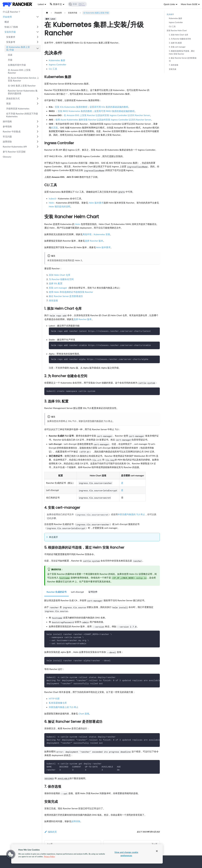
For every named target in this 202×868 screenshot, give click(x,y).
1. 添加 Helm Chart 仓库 (179, 35)
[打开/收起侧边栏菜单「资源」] (38, 104)
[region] (87, 854)
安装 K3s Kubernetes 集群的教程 (71, 107)
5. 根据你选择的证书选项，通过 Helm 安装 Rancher (182, 52)
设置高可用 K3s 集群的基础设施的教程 (109, 107)
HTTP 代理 (54, 699)
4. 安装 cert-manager (177, 47)
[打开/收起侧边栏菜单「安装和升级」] (38, 32)
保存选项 (53, 300)
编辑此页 (51, 832)
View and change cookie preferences (126, 854)
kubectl (52, 198)
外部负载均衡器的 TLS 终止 (99, 421)
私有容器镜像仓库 (58, 703)
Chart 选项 (84, 713)
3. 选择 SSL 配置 (175, 43)
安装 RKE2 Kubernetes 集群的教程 (75, 111)
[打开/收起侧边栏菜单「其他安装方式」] (38, 98)
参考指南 (7, 126)
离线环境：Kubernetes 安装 (96, 234)
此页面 (54, 128)
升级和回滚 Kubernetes (18, 108)
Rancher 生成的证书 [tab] (57, 592)
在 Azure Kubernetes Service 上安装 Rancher (23, 79)
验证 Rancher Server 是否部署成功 (66, 296)
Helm (51, 203)
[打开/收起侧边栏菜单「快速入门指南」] (38, 27)
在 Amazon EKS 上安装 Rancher (19, 71)
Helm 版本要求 (96, 203)
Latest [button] (41, 4)
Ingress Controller (58, 64)
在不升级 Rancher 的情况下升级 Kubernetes (22, 115)
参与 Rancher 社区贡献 (14, 152)
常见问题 (7, 136)
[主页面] (47, 13)
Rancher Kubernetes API (15, 147)
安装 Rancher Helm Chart (177, 30)
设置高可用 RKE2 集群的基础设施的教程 (114, 111)
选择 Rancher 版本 (94, 241)
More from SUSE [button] (189, 4)
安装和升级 (10, 32)
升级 (10, 60)
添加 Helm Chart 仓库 (60, 275)
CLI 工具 (53, 69)
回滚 (10, 55)
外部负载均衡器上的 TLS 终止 (64, 707)
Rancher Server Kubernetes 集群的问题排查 (23, 92)
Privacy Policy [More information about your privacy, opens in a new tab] (49, 857)
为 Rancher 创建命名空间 (61, 279)
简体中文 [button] (56, 4)
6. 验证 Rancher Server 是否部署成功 (183, 59)
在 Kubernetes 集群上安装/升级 (18, 48)
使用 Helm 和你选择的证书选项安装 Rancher (71, 292)
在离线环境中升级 (17, 65)
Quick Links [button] (169, 4)
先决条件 (170, 14)
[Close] (157, 851)
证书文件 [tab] (93, 592)
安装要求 (11, 37)
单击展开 (53, 537)
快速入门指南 (11, 27)
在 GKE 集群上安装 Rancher (22, 86)
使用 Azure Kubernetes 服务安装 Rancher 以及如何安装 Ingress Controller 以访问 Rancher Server (103, 120)
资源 (8, 103)
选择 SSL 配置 (56, 283)
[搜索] (77, 4)
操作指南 (7, 121)
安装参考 (11, 42)
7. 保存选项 (174, 65)
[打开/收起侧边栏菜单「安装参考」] (38, 42)
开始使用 (7, 17)
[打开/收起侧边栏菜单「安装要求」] (38, 37)
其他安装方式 (13, 98)
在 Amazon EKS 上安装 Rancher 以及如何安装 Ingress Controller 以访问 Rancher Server (107, 115)
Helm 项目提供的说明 (60, 206)
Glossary (7, 157)
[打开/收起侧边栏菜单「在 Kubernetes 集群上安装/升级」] (38, 48)
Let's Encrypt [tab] (77, 592)
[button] (11, 854)
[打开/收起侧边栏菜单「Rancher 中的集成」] (38, 131)
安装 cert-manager (58, 288)
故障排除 (7, 141)
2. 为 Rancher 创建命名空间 (180, 39)
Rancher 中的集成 (12, 131)
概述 (7, 22)
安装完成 (173, 69)
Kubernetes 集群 (57, 60)
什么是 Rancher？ (12, 12)
